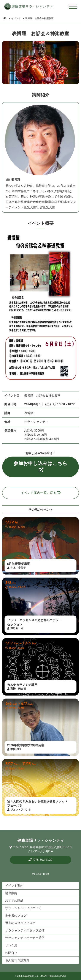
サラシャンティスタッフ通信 (25, 930)
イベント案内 (14, 886)
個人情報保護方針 (17, 960)
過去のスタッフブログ (20, 923)
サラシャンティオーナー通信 (25, 938)
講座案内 (11, 893)
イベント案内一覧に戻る (41, 493)
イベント (16, 18)
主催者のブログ (16, 916)
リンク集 (11, 945)
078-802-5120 (42, 860)
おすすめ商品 (14, 900)
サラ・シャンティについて (23, 908)
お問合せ (11, 953)
